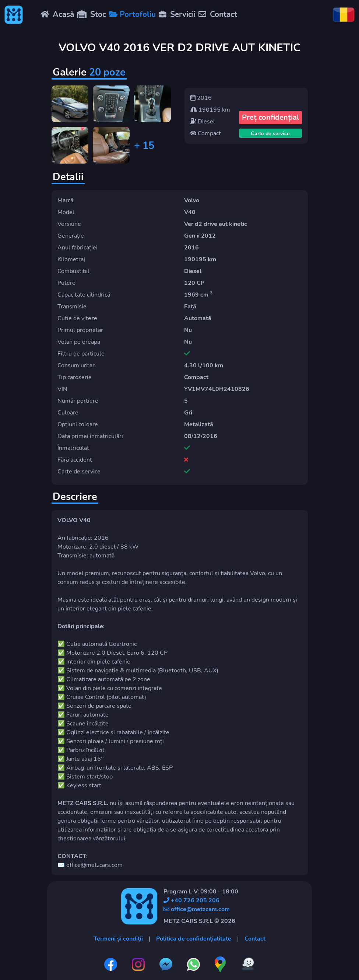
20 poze (107, 72)
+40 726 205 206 (191, 900)
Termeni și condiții (118, 939)
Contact (255, 939)
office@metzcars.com (197, 909)
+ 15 (144, 146)
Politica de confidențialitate (194, 939)
